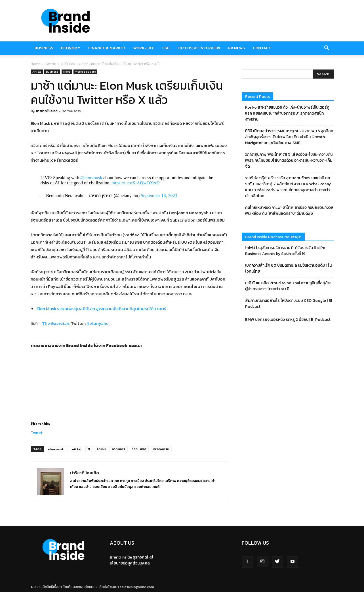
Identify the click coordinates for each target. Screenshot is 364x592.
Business (44, 48)
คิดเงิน (101, 449)
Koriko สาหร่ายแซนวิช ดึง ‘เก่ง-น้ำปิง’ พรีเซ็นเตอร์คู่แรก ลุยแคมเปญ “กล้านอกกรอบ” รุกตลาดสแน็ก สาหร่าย (287, 113)
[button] (327, 48)
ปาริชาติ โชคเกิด (47, 111)
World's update (85, 72)
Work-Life (144, 48)
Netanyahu (98, 323)
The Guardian (56, 323)
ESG (166, 48)
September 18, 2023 (159, 196)
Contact (262, 48)
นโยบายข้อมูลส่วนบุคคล (130, 563)
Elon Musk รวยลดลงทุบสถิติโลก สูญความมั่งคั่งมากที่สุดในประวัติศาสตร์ (101, 308)
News (67, 72)
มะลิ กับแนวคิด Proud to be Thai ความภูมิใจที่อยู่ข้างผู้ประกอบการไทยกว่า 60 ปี (288, 286)
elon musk (56, 449)
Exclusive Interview (199, 48)
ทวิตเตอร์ (118, 449)
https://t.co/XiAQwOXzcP (135, 183)
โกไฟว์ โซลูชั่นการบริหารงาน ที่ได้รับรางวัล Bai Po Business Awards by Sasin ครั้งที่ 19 (285, 251)
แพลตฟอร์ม (161, 449)
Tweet (37, 432)
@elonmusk (91, 178)
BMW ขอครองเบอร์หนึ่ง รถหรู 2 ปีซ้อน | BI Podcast (288, 320)
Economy (71, 48)
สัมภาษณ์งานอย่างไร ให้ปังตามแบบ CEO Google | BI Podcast (289, 304)
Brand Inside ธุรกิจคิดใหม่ (131, 557)
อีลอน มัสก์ (139, 449)
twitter (76, 449)
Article (51, 64)
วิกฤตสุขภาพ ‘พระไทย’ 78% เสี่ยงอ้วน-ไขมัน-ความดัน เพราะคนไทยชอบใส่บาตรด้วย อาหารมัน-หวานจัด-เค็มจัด (289, 160)
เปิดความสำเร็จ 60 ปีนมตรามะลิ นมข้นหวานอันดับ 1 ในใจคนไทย (288, 268)
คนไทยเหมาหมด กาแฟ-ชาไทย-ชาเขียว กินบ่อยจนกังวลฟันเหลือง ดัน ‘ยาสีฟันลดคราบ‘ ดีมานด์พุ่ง (289, 210)
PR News (236, 48)
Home (35, 64)
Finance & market (107, 48)
